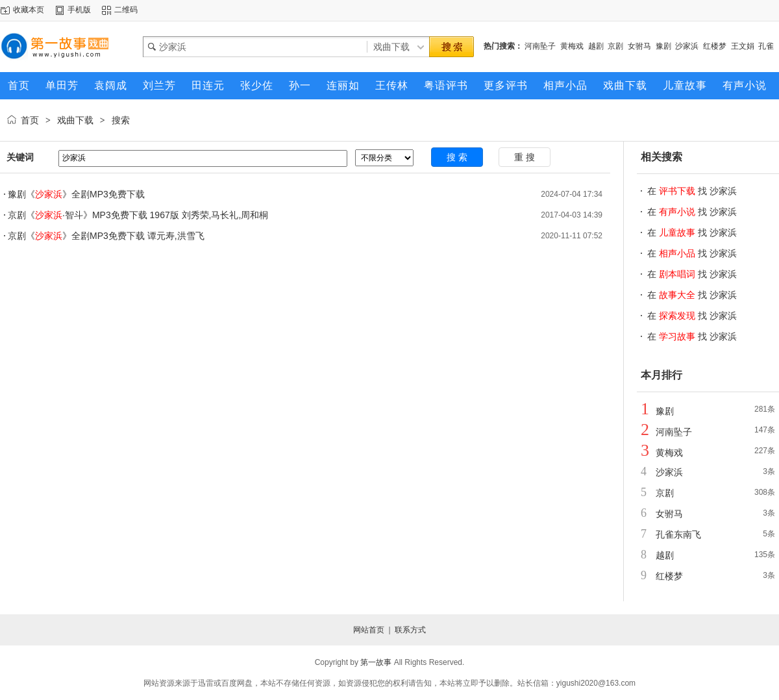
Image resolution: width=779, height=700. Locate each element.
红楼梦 (715, 46)
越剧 (596, 46)
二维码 (126, 10)
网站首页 (369, 630)
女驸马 (639, 46)
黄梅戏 (572, 46)
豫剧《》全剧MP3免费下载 (76, 194)
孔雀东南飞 (678, 534)
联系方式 (410, 630)
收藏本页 (29, 10)
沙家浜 (687, 46)
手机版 (79, 10)
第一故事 (376, 662)
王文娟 (743, 46)
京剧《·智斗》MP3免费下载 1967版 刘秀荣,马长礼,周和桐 (138, 215)
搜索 (121, 120)
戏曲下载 (75, 120)
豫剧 (663, 46)
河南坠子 (540, 46)
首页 (30, 120)
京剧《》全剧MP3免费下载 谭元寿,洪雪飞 (106, 236)
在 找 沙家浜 (692, 191)
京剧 (615, 46)
